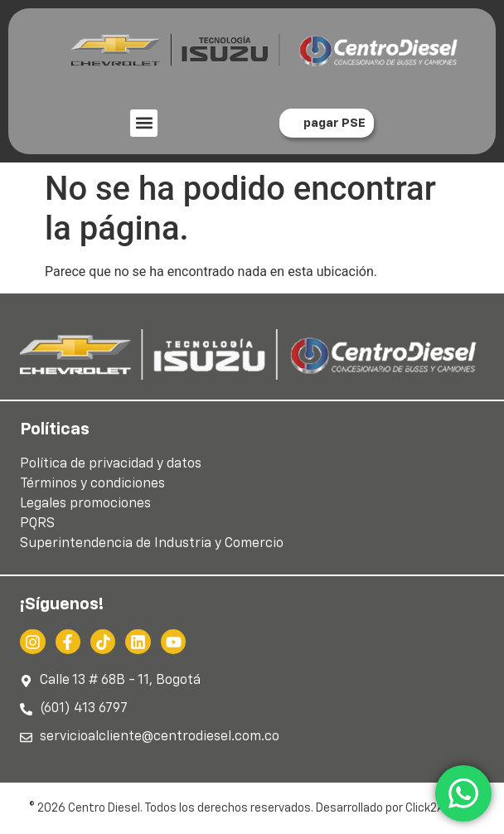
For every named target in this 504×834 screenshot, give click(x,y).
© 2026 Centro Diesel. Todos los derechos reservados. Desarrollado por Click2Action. (252, 808)
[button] (144, 123)
